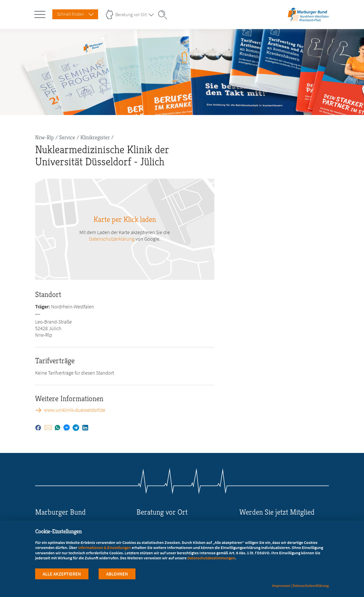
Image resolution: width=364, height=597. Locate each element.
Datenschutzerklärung (112, 239)
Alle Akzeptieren (62, 574)
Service (67, 137)
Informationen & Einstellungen (104, 547)
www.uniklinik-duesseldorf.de (75, 410)
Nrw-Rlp (44, 137)
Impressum (281, 585)
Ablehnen (117, 574)
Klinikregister (95, 137)
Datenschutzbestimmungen (211, 558)
